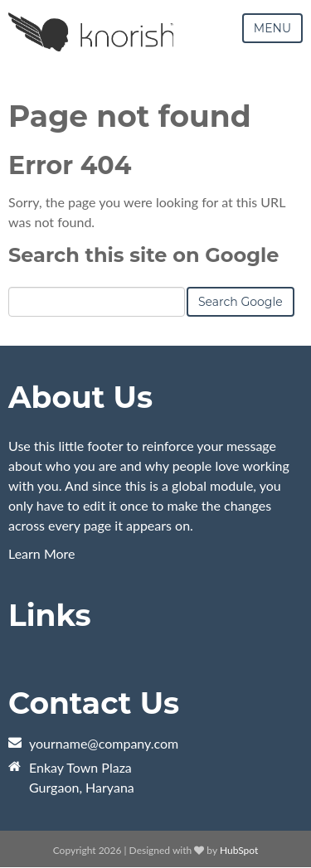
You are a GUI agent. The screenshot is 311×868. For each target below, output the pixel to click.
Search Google (241, 302)
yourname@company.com (104, 743)
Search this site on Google (143, 255)
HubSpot (239, 850)
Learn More (42, 553)
